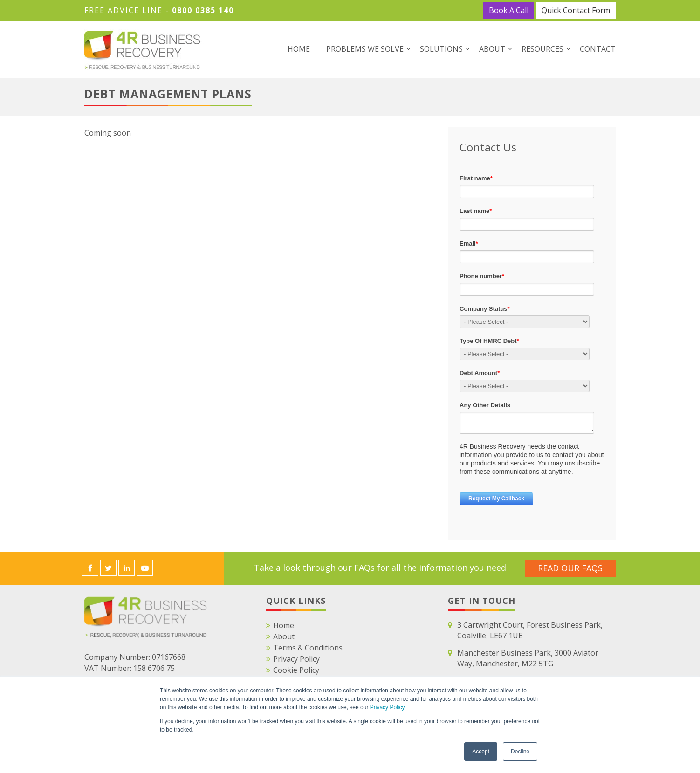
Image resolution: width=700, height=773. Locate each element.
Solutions (441, 49)
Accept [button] (481, 752)
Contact (598, 49)
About (492, 49)
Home (299, 49)
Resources (542, 49)
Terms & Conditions (308, 648)
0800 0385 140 (203, 10)
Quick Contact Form (576, 10)
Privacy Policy (387, 707)
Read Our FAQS (570, 568)
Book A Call (509, 10)
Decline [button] (520, 752)
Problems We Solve (365, 49)
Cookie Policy (296, 670)
